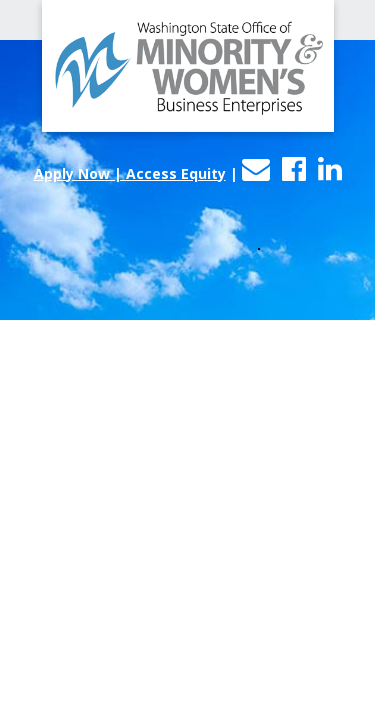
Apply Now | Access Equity (130, 173)
